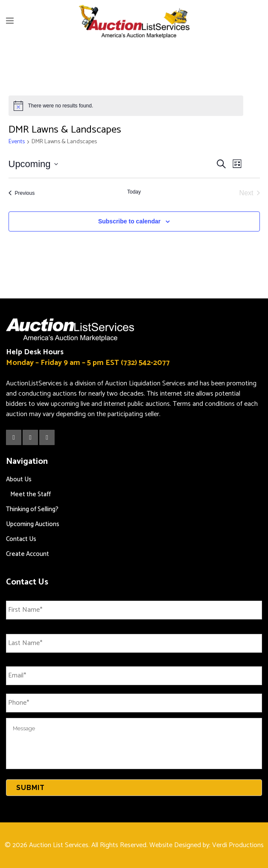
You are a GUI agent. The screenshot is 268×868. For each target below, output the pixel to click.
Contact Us (21, 539)
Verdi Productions (238, 845)
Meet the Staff (31, 494)
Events (17, 142)
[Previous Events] (22, 193)
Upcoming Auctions (33, 524)
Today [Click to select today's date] (134, 192)
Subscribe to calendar (129, 221)
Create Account (28, 554)
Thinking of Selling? (32, 509)
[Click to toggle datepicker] (33, 164)
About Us (19, 479)
